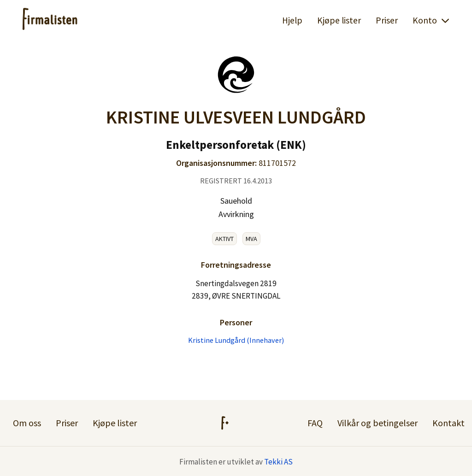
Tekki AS (278, 462)
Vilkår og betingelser (378, 423)
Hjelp (292, 20)
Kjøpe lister (339, 20)
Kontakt (448, 423)
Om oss (27, 423)
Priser (387, 20)
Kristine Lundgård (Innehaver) (236, 340)
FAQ (315, 423)
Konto (431, 20)
